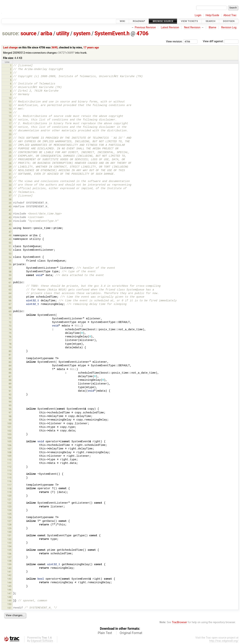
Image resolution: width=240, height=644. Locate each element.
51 (10, 246)
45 (10, 225)
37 (10, 196)
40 (10, 207)
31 (10, 174)
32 (10, 178)
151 (9, 608)
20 (10, 134)
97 (10, 413)
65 (10, 297)
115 (9, 478)
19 (10, 131)
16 (10, 120)
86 (10, 373)
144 (9, 583)
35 (10, 188)
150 (9, 604)
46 (10, 228)
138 (9, 561)
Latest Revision (170, 27)
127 (9, 521)
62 (10, 286)
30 (10, 170)
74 (10, 329)
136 (9, 554)
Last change (10, 48)
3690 (54, 48)
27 (10, 160)
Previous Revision (145, 27)
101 (9, 427)
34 (10, 185)
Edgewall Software (42, 641)
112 (9, 467)
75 (10, 333)
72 (10, 322)
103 (9, 434)
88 (10, 380)
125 (9, 514)
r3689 (70, 53)
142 (9, 575)
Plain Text (105, 633)
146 (9, 590)
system (82, 33)
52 (10, 250)
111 (9, 463)
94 (10, 402)
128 (9, 525)
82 (10, 358)
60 (10, 279)
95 (10, 405)
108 (9, 452)
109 (9, 456)
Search (210, 21)
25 (10, 152)
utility (63, 33)
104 (9, 438)
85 (10, 369)
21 (10, 138)
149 (9, 601)
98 (10, 416)
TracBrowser (180, 622)
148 (9, 597)
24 (10, 149)
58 (10, 272)
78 (10, 344)
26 (10, 156)
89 (10, 384)
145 (9, 586)
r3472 (61, 53)
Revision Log (229, 27)
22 (10, 141)
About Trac (230, 15)
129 (9, 528)
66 (10, 301)
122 (9, 503)
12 (10, 105)
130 (9, 532)
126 (9, 517)
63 (10, 290)
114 (9, 474)
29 (10, 167)
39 (10, 203)
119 (9, 492)
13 (10, 109)
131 (9, 535)
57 (10, 268)
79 (10, 347)
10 (10, 98)
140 (9, 568)
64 (10, 293)
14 (10, 112)
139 (9, 564)
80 (10, 351)
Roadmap (139, 21)
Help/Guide (212, 15)
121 (9, 499)
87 (10, 377)
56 (10, 264)
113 (9, 471)
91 (10, 391)
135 (9, 550)
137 (9, 557)
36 (10, 192)
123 (9, 507)
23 (10, 145)
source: (11, 33)
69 (10, 311)
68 (10, 308)
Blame (213, 27)
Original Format (131, 633)
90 (10, 387)
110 (9, 460)
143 (9, 579)
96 (10, 409)
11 (10, 102)
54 (10, 257)
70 (10, 315)
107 (9, 449)
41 (10, 210)
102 (9, 431)
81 (10, 355)
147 (9, 593)
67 (10, 304)
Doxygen (229, 21)
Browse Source (163, 21)
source (28, 33)
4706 (142, 33)
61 (10, 283)
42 (10, 214)
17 (10, 123)
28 (10, 163)
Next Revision (192, 27)
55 (10, 261)
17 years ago (91, 48)
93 (10, 398)
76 (10, 337)
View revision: (174, 41)
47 (10, 232)
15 (10, 116)
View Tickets (189, 21)
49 (10, 239)
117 (9, 485)
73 (10, 326)
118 (9, 489)
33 (10, 181)
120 (9, 496)
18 (10, 127)
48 (10, 235)
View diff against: (221, 41)
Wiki (123, 21)
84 (10, 366)
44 (10, 221)
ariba (46, 33)
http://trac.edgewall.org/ (224, 641)
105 (9, 441)
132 (9, 539)
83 (10, 362)
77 (10, 340)
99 (10, 420)
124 (9, 510)
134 (9, 546)
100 (9, 423)
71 (10, 319)
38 (10, 199)
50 (10, 243)
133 (9, 543)
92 (10, 395)
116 (9, 481)
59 (10, 275)
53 (10, 254)
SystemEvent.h (112, 33)
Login (198, 15)
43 (10, 217)
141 (9, 572)
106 (9, 445)
